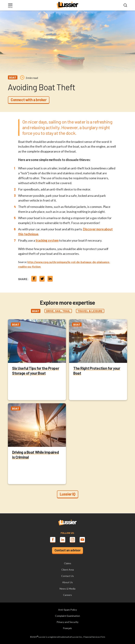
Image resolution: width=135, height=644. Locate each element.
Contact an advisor (68, 550)
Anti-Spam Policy (67, 610)
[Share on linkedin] (50, 279)
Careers (67, 595)
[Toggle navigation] (10, 6)
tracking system (47, 240)
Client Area (68, 570)
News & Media (67, 589)
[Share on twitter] (42, 279)
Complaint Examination (67, 616)
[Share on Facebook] (34, 279)
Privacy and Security (68, 622)
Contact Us (67, 576)
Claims (68, 563)
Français (68, 628)
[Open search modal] (125, 5)
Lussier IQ (68, 494)
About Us (67, 582)
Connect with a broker (29, 100)
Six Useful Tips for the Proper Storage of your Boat (36, 371)
